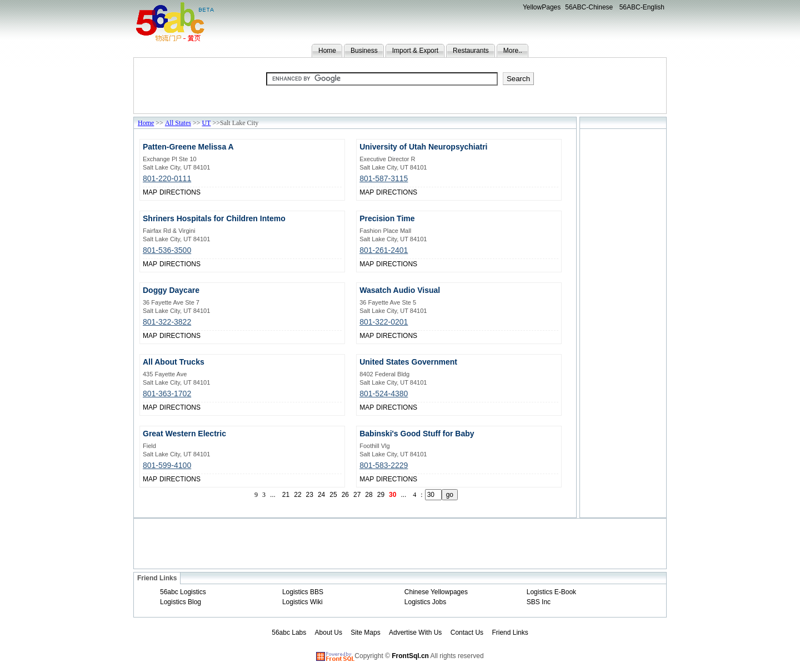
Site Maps (365, 633)
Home (327, 51)
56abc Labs (289, 633)
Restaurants (471, 51)
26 (345, 495)
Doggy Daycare (171, 290)
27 (357, 495)
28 (369, 495)
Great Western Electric (184, 434)
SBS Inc (539, 602)
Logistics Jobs (425, 602)
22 (297, 495)
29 (381, 495)
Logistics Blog (181, 602)
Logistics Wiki (302, 602)
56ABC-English (642, 7)
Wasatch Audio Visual (400, 290)
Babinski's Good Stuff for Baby (417, 434)
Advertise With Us (415, 633)
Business (364, 51)
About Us (329, 633)
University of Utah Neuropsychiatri (423, 147)
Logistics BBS (303, 592)
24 (321, 495)
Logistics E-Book (551, 592)
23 (310, 495)
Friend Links (510, 633)
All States (178, 123)
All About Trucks (174, 362)
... (273, 495)
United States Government (408, 362)
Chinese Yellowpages (436, 592)
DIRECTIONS (180, 192)
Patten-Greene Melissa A (188, 147)
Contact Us (467, 633)
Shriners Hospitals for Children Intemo (214, 218)
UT (206, 123)
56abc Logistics (183, 592)
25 (333, 495)
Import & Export (415, 51)
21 (286, 495)
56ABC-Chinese (589, 7)
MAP (150, 192)
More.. (513, 51)
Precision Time (387, 218)
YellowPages (542, 7)
